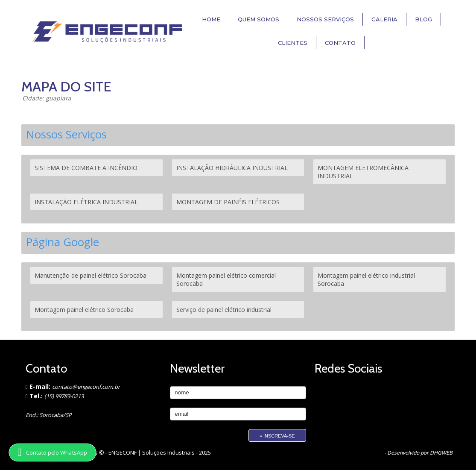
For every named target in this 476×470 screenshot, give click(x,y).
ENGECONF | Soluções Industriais (152, 452)
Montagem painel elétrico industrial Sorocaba (366, 279)
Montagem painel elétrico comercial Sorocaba (226, 279)
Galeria (384, 19)
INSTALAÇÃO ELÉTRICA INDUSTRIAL (86, 202)
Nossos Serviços (325, 19)
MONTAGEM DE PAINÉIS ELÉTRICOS (228, 202)
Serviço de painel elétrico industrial (224, 310)
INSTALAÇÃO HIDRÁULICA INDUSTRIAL (232, 168)
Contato (340, 43)
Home (211, 19)
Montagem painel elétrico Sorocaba (84, 310)
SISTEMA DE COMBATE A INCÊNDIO (86, 168)
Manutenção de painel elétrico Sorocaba (91, 275)
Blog (423, 19)
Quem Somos (258, 19)
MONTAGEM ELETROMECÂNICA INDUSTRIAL (363, 172)
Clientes (293, 43)
